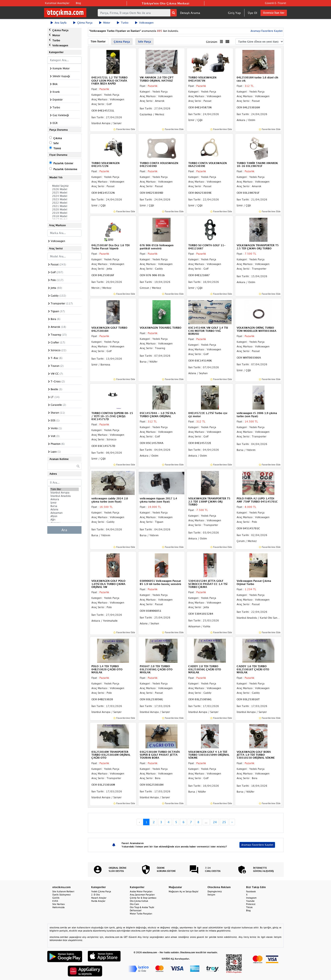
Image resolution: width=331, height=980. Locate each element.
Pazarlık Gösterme (65, 169)
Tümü (57, 148)
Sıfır (56, 143)
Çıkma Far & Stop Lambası (143, 898)
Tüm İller (64, 489)
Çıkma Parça (83, 23)
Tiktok (249, 907)
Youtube (250, 901)
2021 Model (64, 206)
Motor (105, 23)
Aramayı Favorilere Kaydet (266, 31)
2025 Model (64, 193)
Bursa (64, 506)
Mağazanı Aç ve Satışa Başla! (184, 891)
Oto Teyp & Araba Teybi (142, 907)
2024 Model (64, 196)
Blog (78, 3)
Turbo (123, 23)
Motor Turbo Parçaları (141, 914)
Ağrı (64, 520)
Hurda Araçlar (98, 901)
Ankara (64, 499)
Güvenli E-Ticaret (275, 3)
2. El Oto (96, 895)
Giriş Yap (234, 13)
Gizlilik (56, 898)
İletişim (211, 895)
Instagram (251, 898)
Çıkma (58, 138)
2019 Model (64, 213)
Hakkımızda (58, 907)
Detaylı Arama (190, 13)
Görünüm (212, 42)
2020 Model (64, 210)
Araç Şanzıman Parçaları (142, 895)
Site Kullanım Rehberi (63, 891)
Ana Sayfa (59, 23)
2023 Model (64, 199)
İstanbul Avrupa (64, 493)
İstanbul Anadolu (64, 496)
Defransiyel (136, 910)
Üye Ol (252, 13)
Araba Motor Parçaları (141, 891)
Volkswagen (144, 23)
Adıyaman (64, 513)
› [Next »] (232, 822)
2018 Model (64, 216)
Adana (64, 509)
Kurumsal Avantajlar (57, 3)
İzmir (64, 503)
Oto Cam (134, 904)
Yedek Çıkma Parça (101, 891)
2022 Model (64, 203)
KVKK (55, 901)
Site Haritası (59, 904)
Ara (64, 530)
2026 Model (64, 189)
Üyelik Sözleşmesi (62, 895)
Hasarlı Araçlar (99, 898)
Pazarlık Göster (63, 163)
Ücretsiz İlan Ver (274, 13)
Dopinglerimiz (215, 891)
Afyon (64, 516)
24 (215, 822)
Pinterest (251, 904)
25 (224, 822)
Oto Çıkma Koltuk (139, 901)
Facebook (251, 891)
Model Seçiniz (64, 186)
